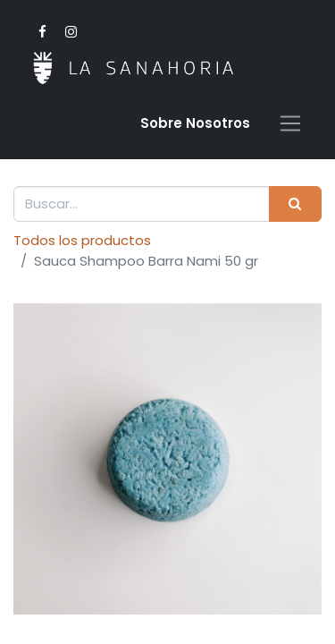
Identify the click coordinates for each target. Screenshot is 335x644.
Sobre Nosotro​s (195, 123)
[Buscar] (295, 204)
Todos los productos (82, 240)
